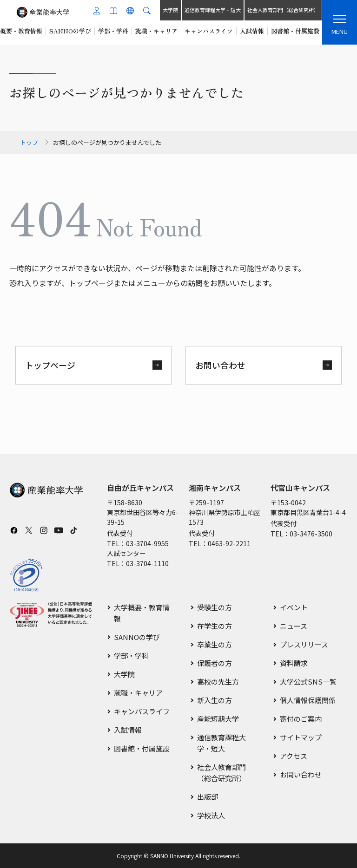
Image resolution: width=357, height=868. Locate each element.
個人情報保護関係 (308, 700)
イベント (294, 607)
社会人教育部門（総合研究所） (283, 10)
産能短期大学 (218, 719)
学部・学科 (131, 656)
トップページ (50, 365)
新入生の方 (215, 700)
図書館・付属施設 (142, 748)
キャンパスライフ (142, 711)
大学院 (170, 10)
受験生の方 (215, 607)
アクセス (294, 756)
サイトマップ (301, 737)
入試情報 (128, 730)
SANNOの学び (137, 637)
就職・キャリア (138, 693)
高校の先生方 (218, 682)
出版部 (208, 797)
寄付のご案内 (301, 719)
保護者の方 (215, 663)
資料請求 (294, 663)
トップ (29, 142)
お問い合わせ (220, 365)
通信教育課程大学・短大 (212, 10)
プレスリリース (304, 644)
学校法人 (211, 815)
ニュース (294, 626)
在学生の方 (215, 626)
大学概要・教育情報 (142, 613)
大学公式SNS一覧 (308, 682)
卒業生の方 (215, 644)
